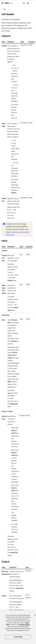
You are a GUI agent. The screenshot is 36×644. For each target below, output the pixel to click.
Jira (4, 9)
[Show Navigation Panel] (33, 3)
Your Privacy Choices (24, 625)
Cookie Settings (18, 637)
